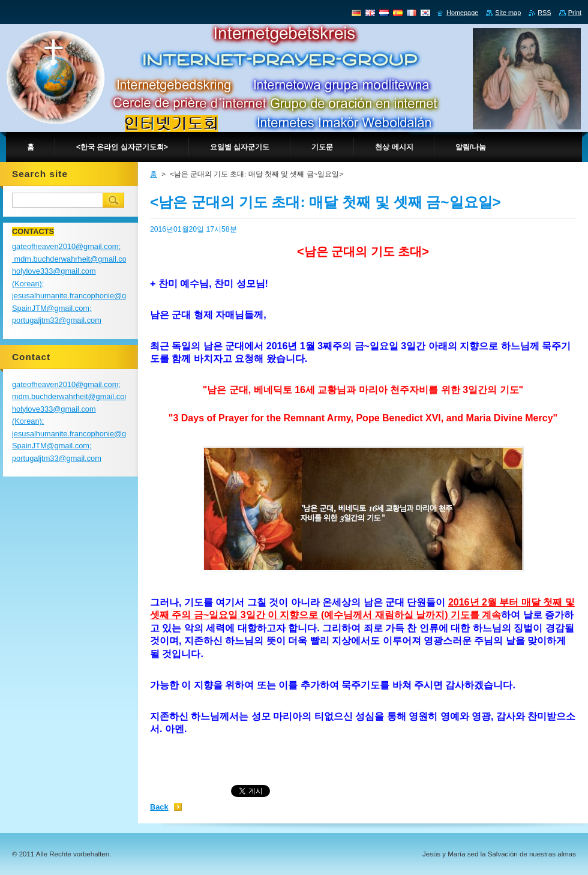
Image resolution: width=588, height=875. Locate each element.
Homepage (462, 13)
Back (159, 807)
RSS (544, 13)
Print (575, 13)
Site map (508, 13)
